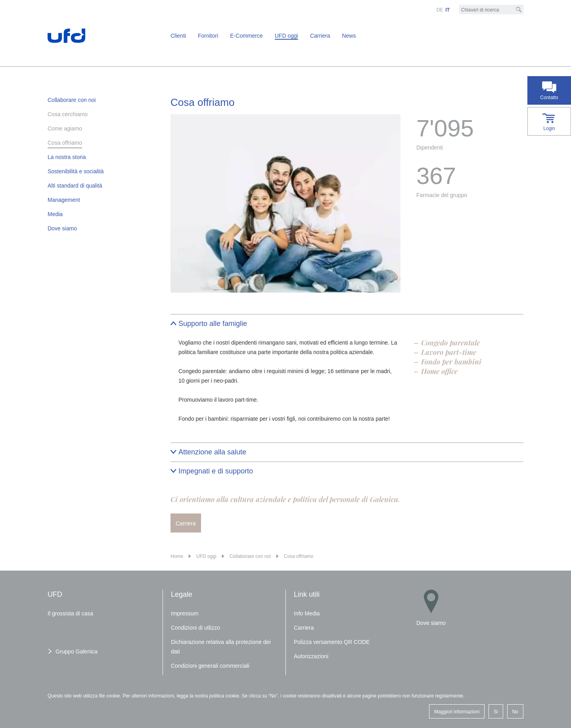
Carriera (186, 523)
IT (447, 10)
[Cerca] (519, 10)
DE (440, 10)
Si (496, 712)
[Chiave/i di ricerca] (491, 10)
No (515, 712)
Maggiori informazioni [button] (457, 712)
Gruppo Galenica (77, 651)
